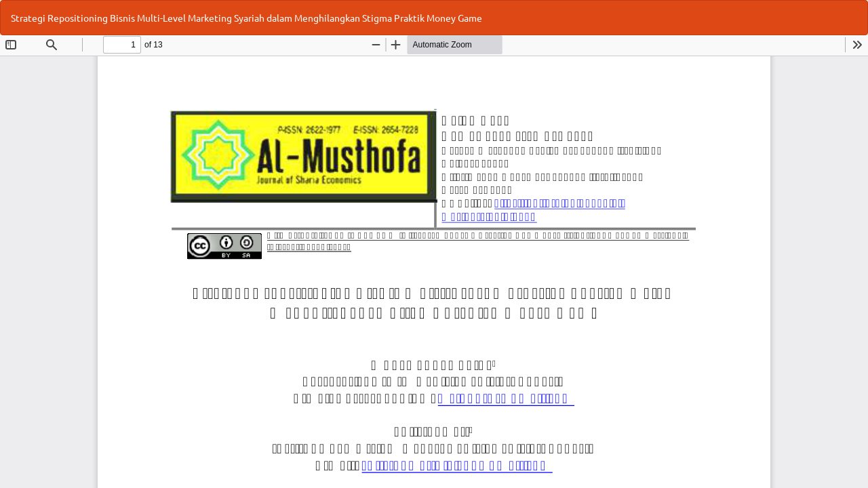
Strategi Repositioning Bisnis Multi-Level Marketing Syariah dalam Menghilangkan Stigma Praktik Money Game (246, 18)
